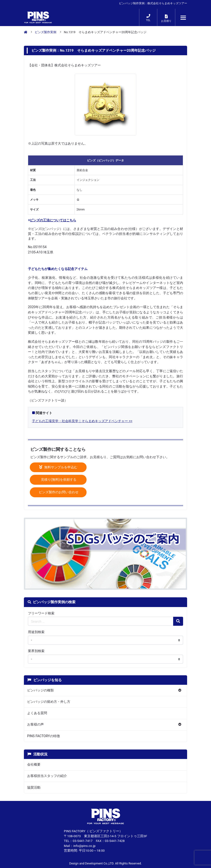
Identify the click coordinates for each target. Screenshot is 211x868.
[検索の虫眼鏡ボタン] (178, 621)
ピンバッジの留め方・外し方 (49, 702)
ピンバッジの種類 (40, 690)
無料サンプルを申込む (58, 467)
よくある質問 (37, 713)
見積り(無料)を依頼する (58, 480)
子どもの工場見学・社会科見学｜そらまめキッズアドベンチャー (80, 421)
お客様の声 (35, 724)
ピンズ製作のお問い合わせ (58, 492)
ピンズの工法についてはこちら (52, 220)
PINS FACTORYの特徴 (44, 736)
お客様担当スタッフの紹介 (47, 776)
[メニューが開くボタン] (183, 18)
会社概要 (34, 765)
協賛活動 (34, 788)
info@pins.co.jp (84, 846)
